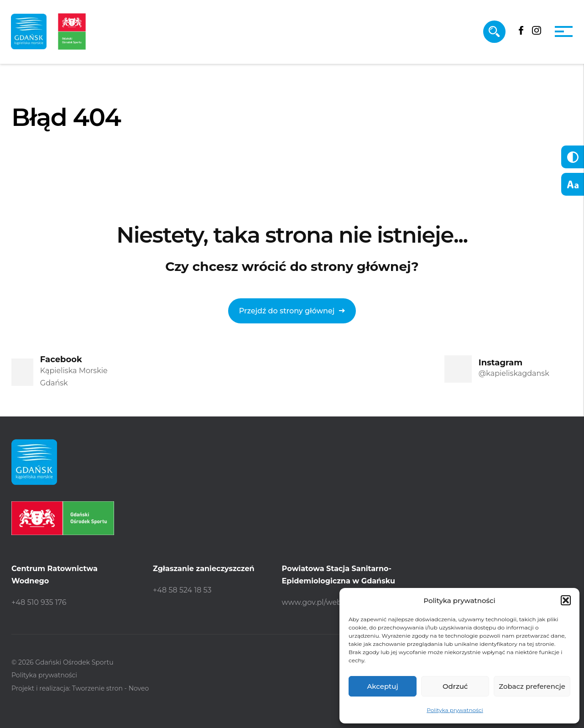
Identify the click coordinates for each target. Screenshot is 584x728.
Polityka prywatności (455, 710)
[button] (566, 600)
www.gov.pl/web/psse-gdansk (336, 602)
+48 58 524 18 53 (182, 590)
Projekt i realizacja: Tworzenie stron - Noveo (80, 688)
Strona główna (44, 168)
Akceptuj (382, 686)
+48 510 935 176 (39, 602)
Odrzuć (455, 686)
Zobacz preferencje (532, 686)
